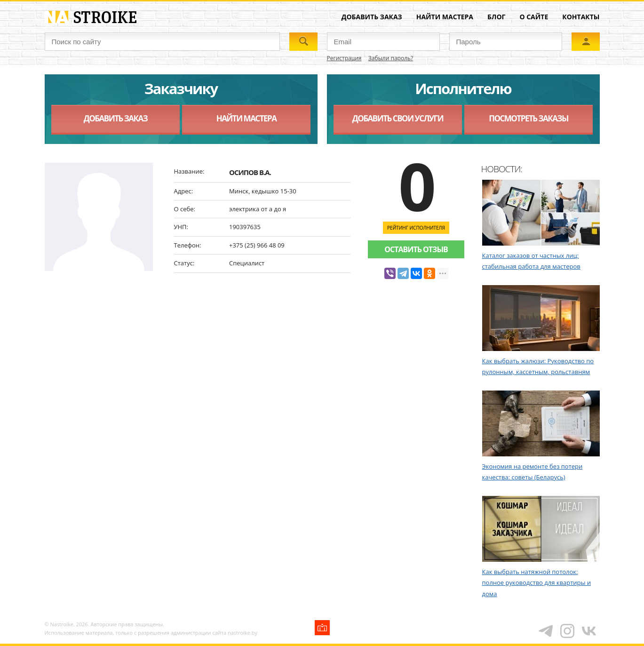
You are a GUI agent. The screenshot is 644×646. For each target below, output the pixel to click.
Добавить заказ (372, 17)
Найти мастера (445, 17)
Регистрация (344, 58)
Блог (496, 17)
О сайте (534, 17)
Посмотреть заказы (529, 118)
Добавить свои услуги (398, 118)
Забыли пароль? (391, 58)
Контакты (581, 17)
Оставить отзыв (416, 249)
